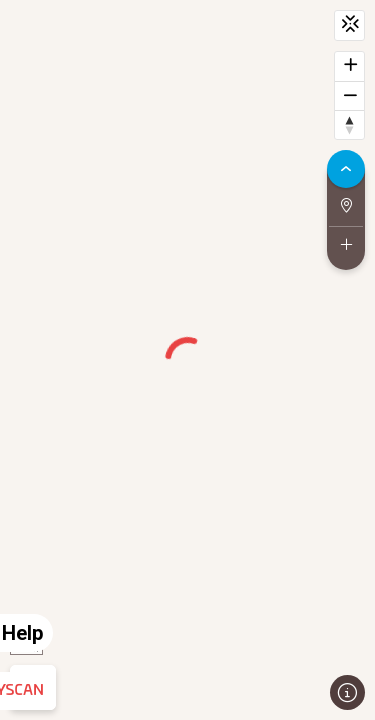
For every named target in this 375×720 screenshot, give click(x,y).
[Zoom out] (349, 95)
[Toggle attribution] (347, 692)
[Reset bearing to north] (349, 124)
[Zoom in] (349, 66)
